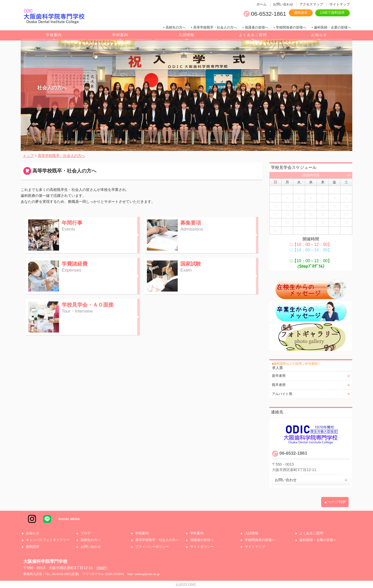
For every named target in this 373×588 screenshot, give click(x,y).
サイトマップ (340, 4)
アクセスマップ (311, 4)
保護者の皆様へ (257, 27)
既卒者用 (279, 385)
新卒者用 (279, 376)
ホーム (261, 4)
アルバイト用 (282, 394)
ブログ (86, 533)
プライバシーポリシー (152, 547)
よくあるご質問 (253, 35)
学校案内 (54, 35)
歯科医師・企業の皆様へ (332, 27)
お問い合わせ (283, 4)
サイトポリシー (202, 547)
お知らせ (319, 35)
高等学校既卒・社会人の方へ (215, 27)
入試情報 (187, 35)
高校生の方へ (176, 27)
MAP (102, 568)
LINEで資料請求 (332, 13)
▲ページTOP (335, 502)
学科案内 (120, 35)
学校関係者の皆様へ (291, 27)
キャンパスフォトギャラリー (48, 540)
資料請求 (301, 13)
